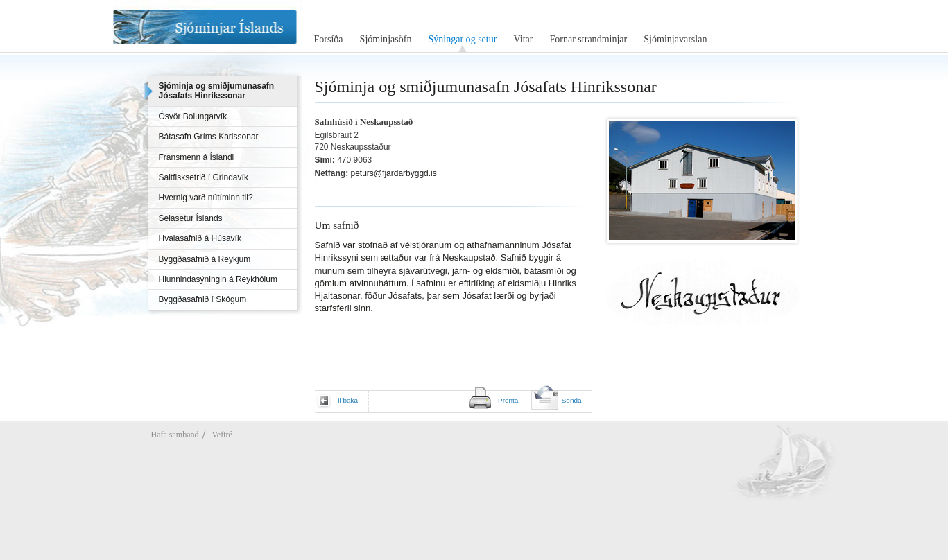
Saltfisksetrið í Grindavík (204, 177)
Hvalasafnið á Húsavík (200, 238)
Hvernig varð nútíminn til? (206, 198)
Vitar (523, 39)
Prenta (508, 400)
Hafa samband (175, 435)
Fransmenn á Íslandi (197, 157)
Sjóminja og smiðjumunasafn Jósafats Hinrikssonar (217, 91)
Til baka (346, 400)
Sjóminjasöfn (386, 39)
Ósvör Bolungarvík (193, 116)
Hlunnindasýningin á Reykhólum (218, 279)
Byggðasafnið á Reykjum (205, 259)
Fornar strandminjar (588, 39)
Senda (572, 400)
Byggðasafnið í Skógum (203, 299)
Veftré (222, 435)
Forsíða (329, 39)
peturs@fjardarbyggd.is (394, 173)
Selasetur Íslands (191, 218)
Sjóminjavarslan (675, 39)
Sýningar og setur (462, 39)
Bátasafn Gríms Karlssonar (209, 137)
